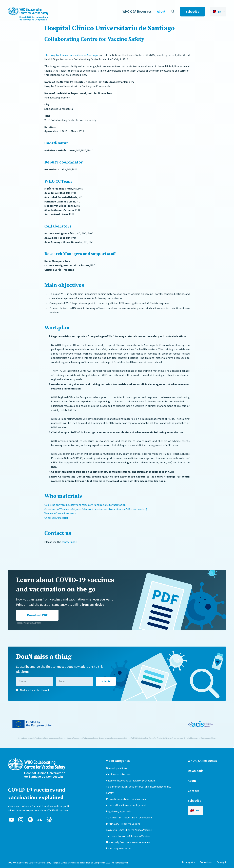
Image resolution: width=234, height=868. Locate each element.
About (161, 11)
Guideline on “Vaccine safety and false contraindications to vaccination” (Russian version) (96, 509)
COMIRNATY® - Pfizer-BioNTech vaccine (129, 817)
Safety (110, 793)
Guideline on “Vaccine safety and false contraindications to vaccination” (86, 505)
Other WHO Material (56, 518)
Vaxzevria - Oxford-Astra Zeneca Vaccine (129, 830)
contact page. (69, 542)
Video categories (118, 761)
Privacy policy (189, 862)
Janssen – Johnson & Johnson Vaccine (128, 836)
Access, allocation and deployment (126, 805)
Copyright (221, 862)
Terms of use (206, 862)
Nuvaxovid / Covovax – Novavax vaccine (128, 842)
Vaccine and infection (118, 774)
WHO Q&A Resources (137, 11)
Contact (193, 791)
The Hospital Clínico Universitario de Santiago (71, 55)
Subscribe (192, 12)
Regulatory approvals (119, 811)
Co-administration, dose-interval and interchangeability (139, 787)
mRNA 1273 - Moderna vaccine (123, 824)
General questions (116, 768)
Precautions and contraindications (126, 799)
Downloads (196, 771)
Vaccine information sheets (60, 513)
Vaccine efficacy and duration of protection (130, 780)
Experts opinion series (119, 848)
